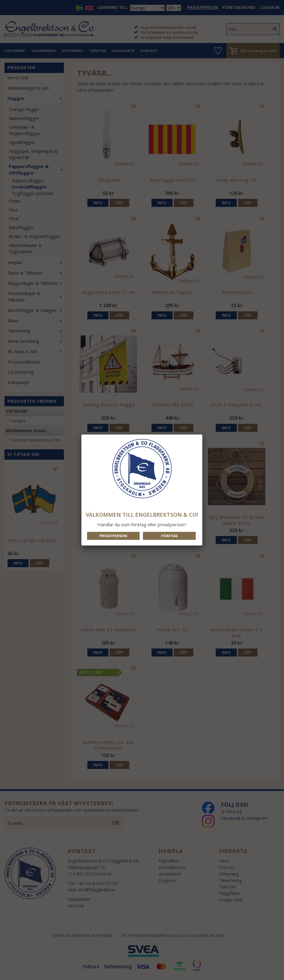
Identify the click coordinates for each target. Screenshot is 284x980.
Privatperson (113, 536)
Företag (169, 536)
